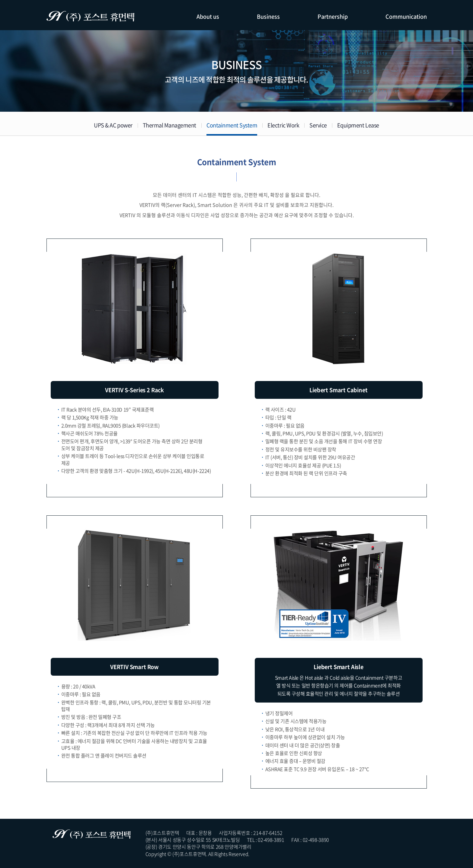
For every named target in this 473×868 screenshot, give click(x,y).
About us (208, 16)
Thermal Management (169, 125)
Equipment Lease (358, 125)
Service (318, 125)
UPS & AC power (113, 125)
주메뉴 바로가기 (0, 0)
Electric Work (283, 125)
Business (268, 16)
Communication (406, 16)
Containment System (232, 125)
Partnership (333, 16)
